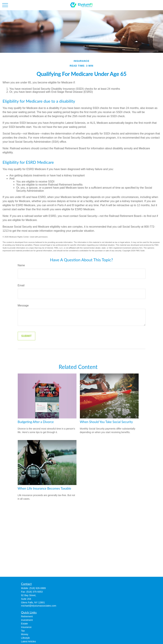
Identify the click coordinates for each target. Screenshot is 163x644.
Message (23, 305)
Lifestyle (25, 638)
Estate (25, 624)
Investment (27, 620)
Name (21, 265)
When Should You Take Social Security (106, 422)
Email (21, 285)
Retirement (27, 616)
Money (25, 634)
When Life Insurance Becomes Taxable (44, 488)
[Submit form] (26, 336)
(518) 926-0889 (38, 588)
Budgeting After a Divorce (36, 422)
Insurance (26, 627)
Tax (23, 631)
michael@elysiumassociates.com (39, 606)
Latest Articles (29, 641)
